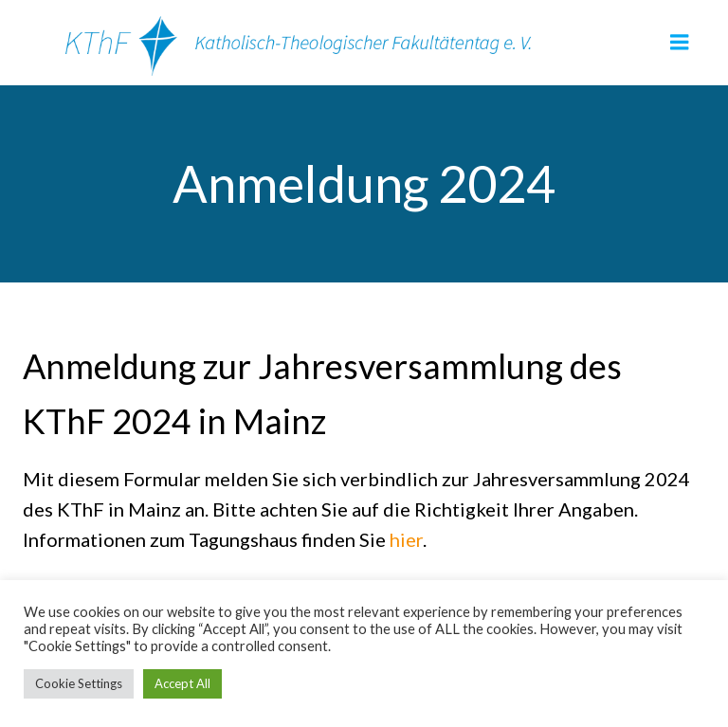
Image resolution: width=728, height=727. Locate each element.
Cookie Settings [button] (79, 683)
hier (406, 539)
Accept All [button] (182, 683)
